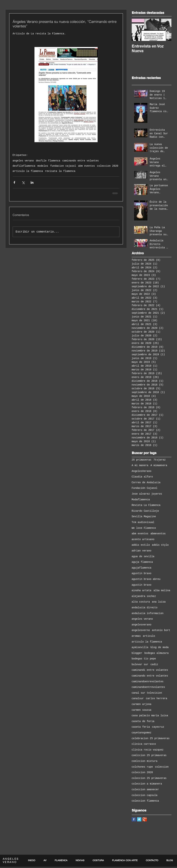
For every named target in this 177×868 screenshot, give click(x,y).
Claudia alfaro (142, 477)
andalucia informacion (148, 613)
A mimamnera (159, 465)
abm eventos (86, 166)
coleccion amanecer (145, 790)
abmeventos (158, 534)
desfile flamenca (48, 161)
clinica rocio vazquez (148, 750)
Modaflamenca (141, 500)
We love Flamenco (144, 528)
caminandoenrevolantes (148, 682)
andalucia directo (145, 608)
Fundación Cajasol (145, 488)
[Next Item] (166, 30)
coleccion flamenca (145, 801)
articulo (149, 636)
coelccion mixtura (145, 761)
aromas (136, 636)
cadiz (154, 664)
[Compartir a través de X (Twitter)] (23, 182)
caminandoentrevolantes (148, 687)
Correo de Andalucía (146, 483)
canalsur (138, 698)
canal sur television (147, 693)
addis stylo (160, 545)
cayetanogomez (142, 733)
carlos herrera (157, 698)
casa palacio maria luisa (150, 716)
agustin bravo (142, 573)
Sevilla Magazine (144, 517)
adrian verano (142, 551)
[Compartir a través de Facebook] (14, 182)
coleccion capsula (145, 795)
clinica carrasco (144, 744)
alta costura (141, 602)
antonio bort (161, 630)
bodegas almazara (156, 653)
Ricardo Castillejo (145, 511)
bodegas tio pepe (144, 659)
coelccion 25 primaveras (149, 755)
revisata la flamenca (60, 171)
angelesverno (141, 630)
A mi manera (140, 465)
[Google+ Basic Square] (145, 819)
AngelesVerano (142, 471)
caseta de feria (143, 721)
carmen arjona (142, 704)
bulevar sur (140, 664)
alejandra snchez (144, 596)
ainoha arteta (142, 590)
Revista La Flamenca (146, 505)
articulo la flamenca (28, 171)
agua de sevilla (143, 556)
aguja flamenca (142, 562)
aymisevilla (140, 647)
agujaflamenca (142, 568)
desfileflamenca (24, 166)
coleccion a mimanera (147, 784)
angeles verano (23, 161)
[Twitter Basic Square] (139, 819)
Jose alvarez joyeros (147, 494)
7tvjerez (160, 460)
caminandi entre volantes (150, 670)
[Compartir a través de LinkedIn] (32, 182)
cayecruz (158, 727)
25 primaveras (142, 460)
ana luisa (159, 602)
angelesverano (142, 625)
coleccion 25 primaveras (149, 778)
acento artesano (143, 539)
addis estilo (141, 545)
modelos (43, 166)
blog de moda (160, 647)
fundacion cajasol (63, 166)
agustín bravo (142, 585)
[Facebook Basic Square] (134, 819)
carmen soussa (142, 710)
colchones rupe (142, 767)
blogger (137, 653)
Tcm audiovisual (143, 522)
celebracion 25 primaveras (151, 738)
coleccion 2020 (108, 166)
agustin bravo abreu (146, 579)
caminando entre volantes (81, 161)
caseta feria (141, 727)
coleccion (162, 767)
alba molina (162, 590)
